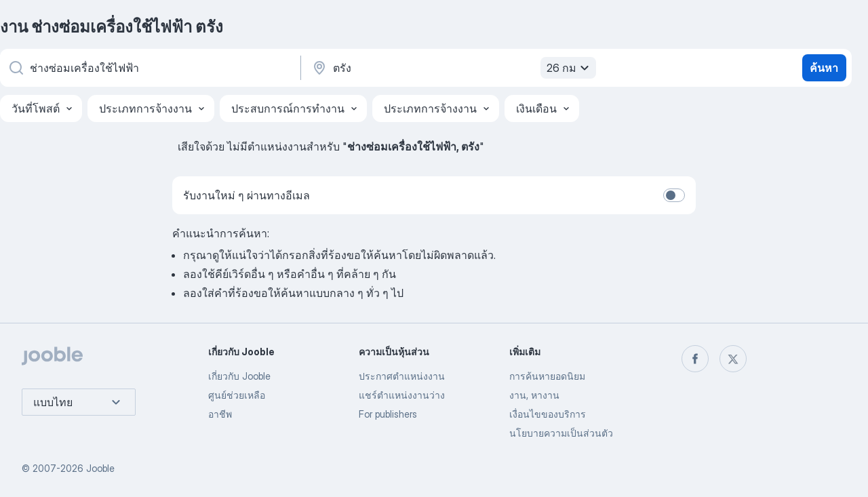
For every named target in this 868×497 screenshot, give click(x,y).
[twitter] (733, 359)
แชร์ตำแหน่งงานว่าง (402, 395)
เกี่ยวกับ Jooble (239, 376)
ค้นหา (824, 68)
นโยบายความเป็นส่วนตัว (561, 433)
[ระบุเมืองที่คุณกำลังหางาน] (452, 68)
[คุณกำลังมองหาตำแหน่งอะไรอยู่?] (149, 68)
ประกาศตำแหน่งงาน (402, 376)
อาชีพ (220, 414)
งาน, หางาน (534, 395)
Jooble (100, 468)
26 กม (570, 68)
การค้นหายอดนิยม (547, 376)
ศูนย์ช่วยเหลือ (237, 395)
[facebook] (695, 359)
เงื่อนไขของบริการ (548, 414)
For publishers (388, 414)
